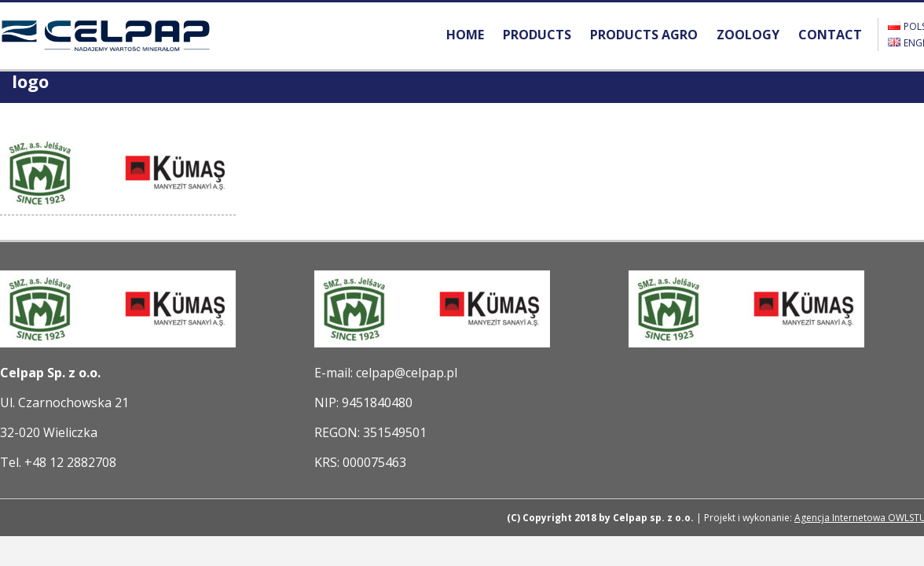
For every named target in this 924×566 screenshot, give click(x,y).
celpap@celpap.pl (407, 373)
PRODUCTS (537, 35)
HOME (465, 35)
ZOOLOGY (748, 35)
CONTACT (830, 35)
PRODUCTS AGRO (644, 35)
